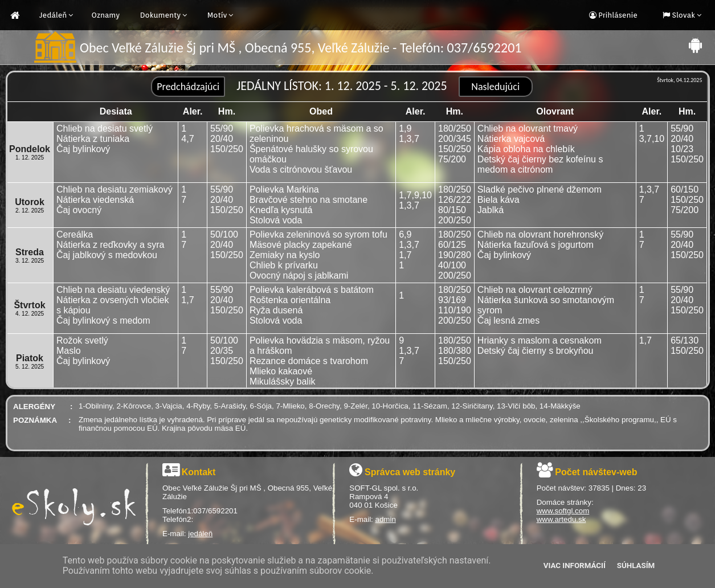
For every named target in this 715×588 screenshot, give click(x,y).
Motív (217, 15)
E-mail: (175, 534)
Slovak (683, 15)
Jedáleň (53, 15)
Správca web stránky (410, 472)
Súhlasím (636, 565)
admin (386, 519)
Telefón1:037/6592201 (200, 511)
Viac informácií (575, 565)
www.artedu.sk (561, 519)
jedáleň (200, 534)
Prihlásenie (617, 15)
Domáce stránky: (565, 502)
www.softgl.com (563, 511)
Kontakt (199, 472)
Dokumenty (161, 15)
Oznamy (105, 15)
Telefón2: (178, 519)
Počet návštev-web (596, 472)
